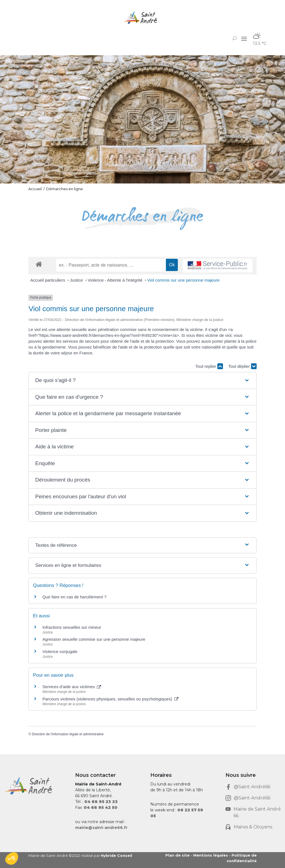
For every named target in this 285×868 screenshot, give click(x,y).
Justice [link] (77, 280)
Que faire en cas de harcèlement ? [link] (74, 597)
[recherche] (111, 265)
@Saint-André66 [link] (252, 787)
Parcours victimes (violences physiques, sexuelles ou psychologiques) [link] (110, 699)
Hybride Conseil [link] (117, 855)
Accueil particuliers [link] (48, 280)
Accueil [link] (35, 189)
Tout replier (209, 366)
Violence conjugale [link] (60, 651)
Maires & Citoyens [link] (253, 827)
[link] (142, 17)
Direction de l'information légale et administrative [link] (68, 734)
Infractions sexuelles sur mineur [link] (72, 627)
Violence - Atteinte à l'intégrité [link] (116, 280)
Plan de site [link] (177, 855)
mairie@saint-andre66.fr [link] (101, 828)
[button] (244, 38)
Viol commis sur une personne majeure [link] (183, 280)
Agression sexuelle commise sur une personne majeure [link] (94, 639)
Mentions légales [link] (211, 855)
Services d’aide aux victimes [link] (72, 687)
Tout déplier (242, 366)
